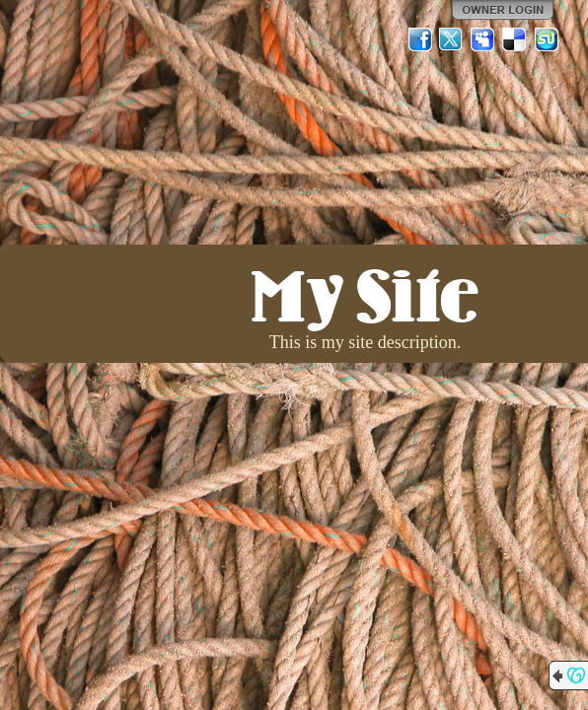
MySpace (483, 39)
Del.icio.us (515, 39)
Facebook (420, 39)
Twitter (452, 39)
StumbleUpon (547, 39)
